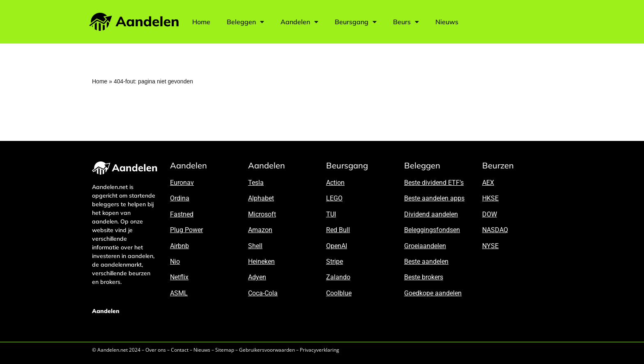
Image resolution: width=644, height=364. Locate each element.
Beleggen (245, 22)
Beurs (406, 22)
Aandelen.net (113, 350)
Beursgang (356, 22)
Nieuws (447, 22)
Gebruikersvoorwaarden (267, 350)
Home (201, 22)
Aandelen (299, 22)
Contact (180, 350)
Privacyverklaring (320, 350)
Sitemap (225, 350)
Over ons (156, 350)
